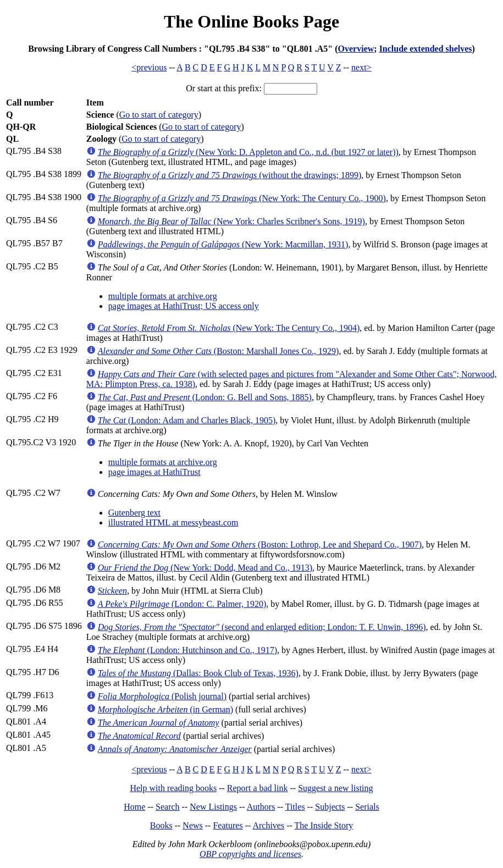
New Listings (213, 807)
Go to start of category (159, 115)
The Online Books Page (251, 21)
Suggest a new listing (335, 788)
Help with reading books (173, 788)
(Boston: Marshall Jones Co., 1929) (219, 351)
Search (168, 807)
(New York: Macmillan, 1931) (223, 244)
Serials (367, 807)
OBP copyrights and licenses (250, 854)
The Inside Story (324, 825)
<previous (149, 67)
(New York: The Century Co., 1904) (229, 328)
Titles (295, 807)
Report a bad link (258, 788)
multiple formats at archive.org (163, 296)
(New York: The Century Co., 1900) (242, 198)
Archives (268, 825)
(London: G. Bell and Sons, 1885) (205, 397)
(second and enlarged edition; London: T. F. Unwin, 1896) (262, 627)
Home (134, 807)
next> (361, 67)
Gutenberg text (134, 513)
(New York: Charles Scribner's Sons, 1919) (231, 221)
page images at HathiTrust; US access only (184, 306)
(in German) (165, 709)
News (192, 825)
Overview (356, 49)
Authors (261, 807)
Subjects (330, 807)
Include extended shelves (426, 49)
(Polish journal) (162, 696)
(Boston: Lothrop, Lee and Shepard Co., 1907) (260, 544)
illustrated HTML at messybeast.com (173, 523)
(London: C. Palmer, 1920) (182, 604)
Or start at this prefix (222, 88)
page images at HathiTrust (154, 472)
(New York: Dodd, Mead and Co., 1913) (205, 568)
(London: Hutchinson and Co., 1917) (187, 650)
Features (228, 825)
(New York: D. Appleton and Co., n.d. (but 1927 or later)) (248, 152)
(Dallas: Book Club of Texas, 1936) (198, 673)
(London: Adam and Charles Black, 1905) (187, 420)
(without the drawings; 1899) (230, 175)
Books (161, 825)
